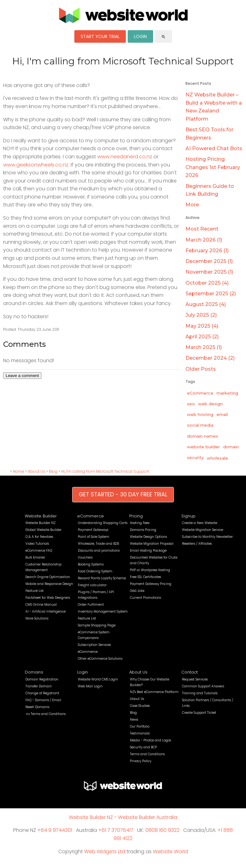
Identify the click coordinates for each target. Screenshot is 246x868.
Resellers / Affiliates (197, 544)
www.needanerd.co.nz (125, 157)
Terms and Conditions (147, 754)
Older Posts (201, 369)
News (134, 720)
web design (210, 404)
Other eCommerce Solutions (100, 659)
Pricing (136, 516)
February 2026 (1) (207, 251)
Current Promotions (145, 598)
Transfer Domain (39, 686)
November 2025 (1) (209, 272)
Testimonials (140, 733)
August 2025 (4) (206, 304)
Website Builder (41, 516)
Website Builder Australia (148, 817)
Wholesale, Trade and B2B (98, 544)
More (192, 205)
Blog (53, 471)
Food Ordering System (95, 571)
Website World (170, 852)
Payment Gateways (93, 530)
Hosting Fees (140, 523)
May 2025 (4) (202, 326)
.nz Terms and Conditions (45, 714)
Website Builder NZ (40, 523)
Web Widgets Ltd (105, 852)
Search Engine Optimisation (48, 577)
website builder (203, 447)
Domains (34, 672)
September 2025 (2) (211, 294)
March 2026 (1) (204, 240)
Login (83, 672)
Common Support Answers (203, 686)
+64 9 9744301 (55, 830)
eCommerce (200, 393)
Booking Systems (91, 564)
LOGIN (140, 36)
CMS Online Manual (41, 605)
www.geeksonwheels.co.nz (36, 165)
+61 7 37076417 (116, 830)
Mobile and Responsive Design (49, 584)
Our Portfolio (140, 726)
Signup (188, 516)
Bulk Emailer (35, 557)
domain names (203, 436)
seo (191, 404)
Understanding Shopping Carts (103, 523)
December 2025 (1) (209, 261)
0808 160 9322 (162, 830)
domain (231, 447)
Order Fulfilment (91, 605)
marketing (227, 393)
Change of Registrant (42, 693)
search (163, 37)
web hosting (200, 414)
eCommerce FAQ (39, 551)
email (222, 414)
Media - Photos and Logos (150, 740)
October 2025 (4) (207, 283)
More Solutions (37, 618)
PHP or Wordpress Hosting (150, 570)
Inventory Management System (103, 611)
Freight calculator (92, 585)
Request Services (195, 679)
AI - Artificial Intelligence (45, 611)
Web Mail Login (90, 686)
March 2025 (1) (204, 347)
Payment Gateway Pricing (151, 584)
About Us (37, 471)
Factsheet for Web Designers (48, 598)
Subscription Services (94, 645)
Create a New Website (200, 523)
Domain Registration (42, 679)
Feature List (35, 591)
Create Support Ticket (199, 713)
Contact (190, 672)
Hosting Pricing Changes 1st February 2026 (213, 167)
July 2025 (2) (201, 315)
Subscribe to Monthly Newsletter (207, 537)
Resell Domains (37, 707)
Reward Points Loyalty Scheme (102, 578)
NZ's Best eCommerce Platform (154, 692)
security (195, 457)
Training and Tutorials (200, 693)
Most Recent (202, 229)
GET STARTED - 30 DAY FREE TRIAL (123, 494)
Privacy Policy (141, 761)
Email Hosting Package (148, 551)
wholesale (217, 458)
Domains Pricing (143, 530)
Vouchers (85, 557)
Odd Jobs (137, 591)
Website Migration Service (203, 530)
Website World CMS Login (98, 679)
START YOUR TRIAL (100, 36)
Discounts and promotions (99, 551)
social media (200, 425)
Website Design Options (148, 537)
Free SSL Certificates (145, 577)
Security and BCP (143, 747)
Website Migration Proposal (152, 544)
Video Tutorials (37, 544)
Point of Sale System (94, 537)
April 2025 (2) (202, 337)
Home (19, 471)
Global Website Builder (43, 530)
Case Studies (140, 706)
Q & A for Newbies (39, 537)
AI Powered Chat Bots (214, 148)
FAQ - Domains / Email (43, 700)
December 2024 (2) (210, 358)
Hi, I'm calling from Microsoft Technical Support (105, 471)
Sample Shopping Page (97, 625)
